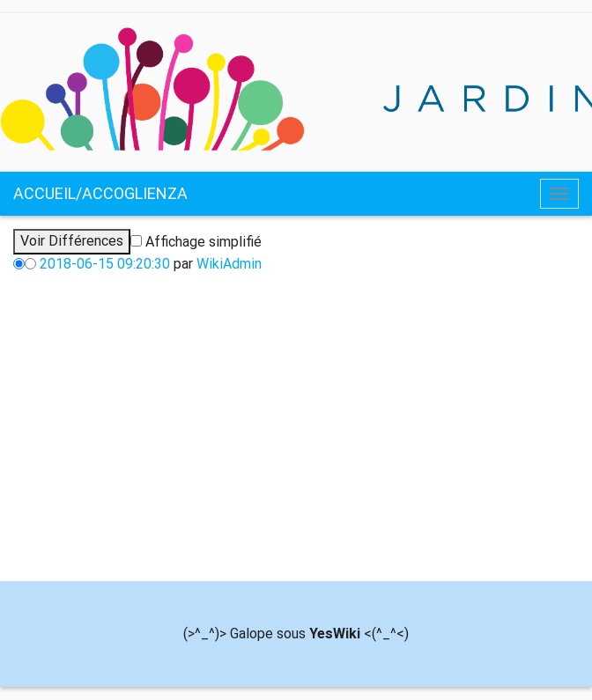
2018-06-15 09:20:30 (105, 264)
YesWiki (335, 634)
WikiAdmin (229, 264)
